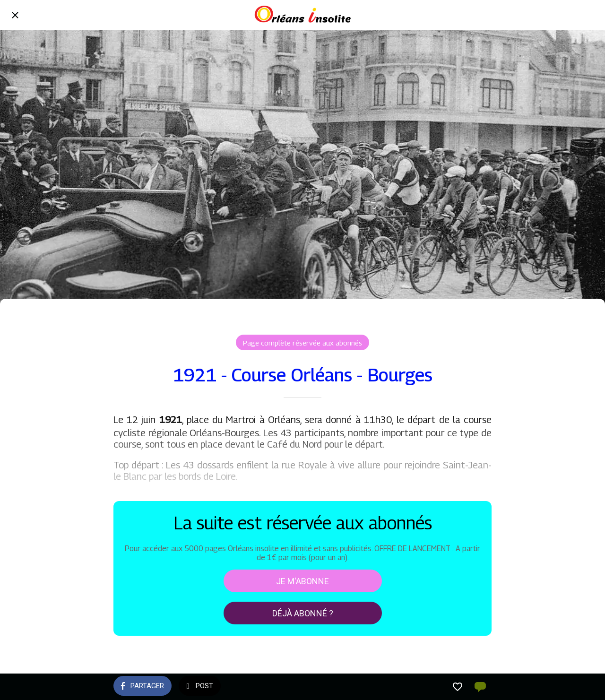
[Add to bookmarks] (458, 687)
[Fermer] (15, 15)
